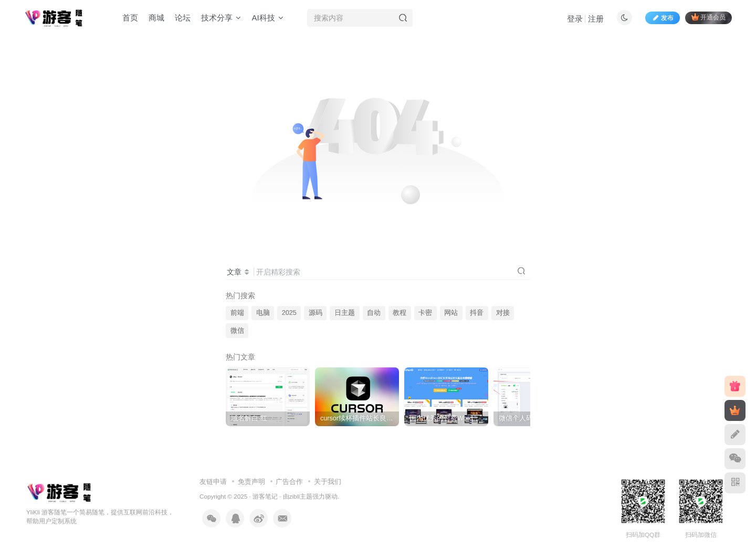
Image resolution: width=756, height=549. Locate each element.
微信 (237, 331)
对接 (503, 313)
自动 (374, 313)
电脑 (263, 313)
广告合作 (289, 482)
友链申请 (213, 482)
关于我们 (328, 482)
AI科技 (267, 18)
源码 (316, 313)
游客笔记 (265, 496)
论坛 (183, 18)
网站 (451, 313)
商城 (156, 18)
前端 (237, 313)
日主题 (345, 313)
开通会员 (708, 17)
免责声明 (251, 482)
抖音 (477, 313)
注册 (596, 19)
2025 (289, 313)
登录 (575, 19)
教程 (400, 313)
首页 (130, 18)
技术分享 (221, 18)
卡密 (425, 313)
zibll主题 (301, 496)
